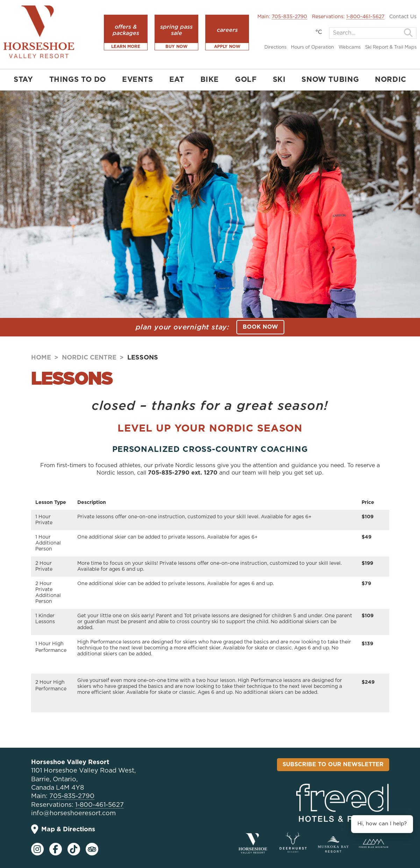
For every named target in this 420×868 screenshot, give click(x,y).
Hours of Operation (312, 47)
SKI (279, 80)
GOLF (246, 80)
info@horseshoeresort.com (73, 813)
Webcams (350, 47)
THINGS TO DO (78, 80)
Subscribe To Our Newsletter (333, 764)
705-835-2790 (289, 17)
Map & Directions (63, 829)
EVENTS (138, 80)
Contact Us (403, 17)
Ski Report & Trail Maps (391, 47)
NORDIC (391, 80)
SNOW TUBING (330, 80)
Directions (275, 47)
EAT (177, 80)
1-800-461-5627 (365, 17)
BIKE (210, 80)
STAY (23, 80)
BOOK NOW (260, 327)
